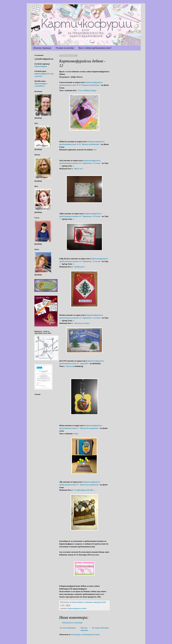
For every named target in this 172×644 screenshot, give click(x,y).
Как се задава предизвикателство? (95, 48)
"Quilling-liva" (79, 267)
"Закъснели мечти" (82, 323)
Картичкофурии (41, 66)
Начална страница (42, 48)
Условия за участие (65, 48)
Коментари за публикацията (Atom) (85, 634)
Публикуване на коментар (72, 623)
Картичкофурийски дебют (77, 608)
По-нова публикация (68, 628)
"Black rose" (78, 169)
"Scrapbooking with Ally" (84, 490)
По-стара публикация (100, 628)
